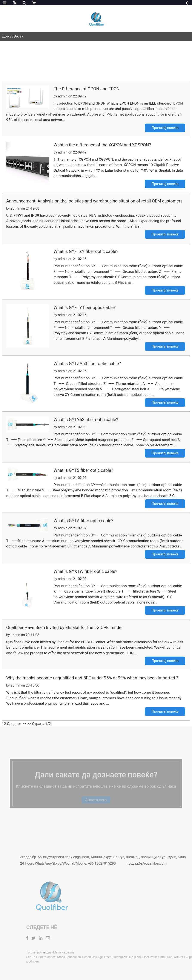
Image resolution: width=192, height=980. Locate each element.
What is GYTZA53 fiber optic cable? (87, 364)
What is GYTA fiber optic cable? (83, 521)
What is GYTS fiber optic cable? (83, 470)
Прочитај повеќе (165, 128)
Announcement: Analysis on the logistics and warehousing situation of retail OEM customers (94, 201)
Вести (19, 36)
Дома (7, 36)
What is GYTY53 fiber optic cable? (86, 420)
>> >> (27, 724)
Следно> (14, 724)
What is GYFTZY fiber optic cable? (86, 251)
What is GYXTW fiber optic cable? (85, 571)
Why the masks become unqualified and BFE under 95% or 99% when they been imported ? (92, 678)
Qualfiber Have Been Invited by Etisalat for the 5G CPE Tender (65, 627)
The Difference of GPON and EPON (87, 89)
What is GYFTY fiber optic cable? (85, 307)
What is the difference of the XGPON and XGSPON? (102, 145)
